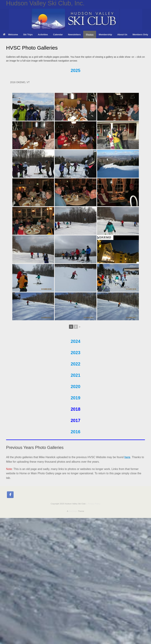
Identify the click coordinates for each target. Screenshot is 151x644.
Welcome (11, 35)
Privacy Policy (94, 504)
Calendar (58, 35)
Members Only (140, 35)
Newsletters (74, 35)
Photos (90, 35)
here (127, 457)
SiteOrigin (73, 511)
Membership (105, 35)
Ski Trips (28, 35)
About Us (122, 35)
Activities (43, 35)
